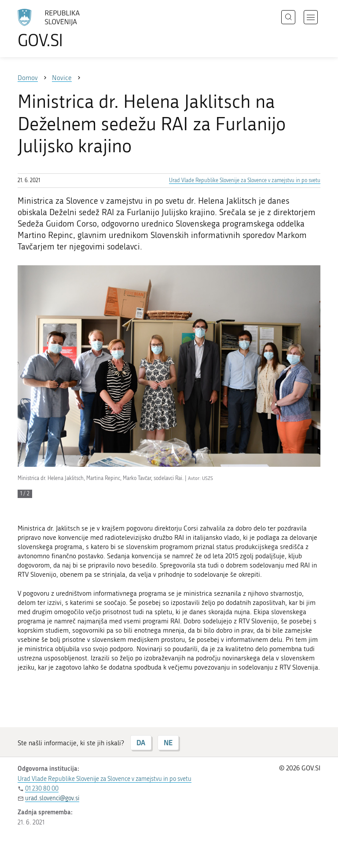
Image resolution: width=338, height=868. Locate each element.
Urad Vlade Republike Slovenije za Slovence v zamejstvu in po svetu (245, 180)
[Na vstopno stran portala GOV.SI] (62, 29)
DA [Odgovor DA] (141, 742)
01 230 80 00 (42, 789)
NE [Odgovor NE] (168, 742)
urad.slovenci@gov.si (52, 798)
